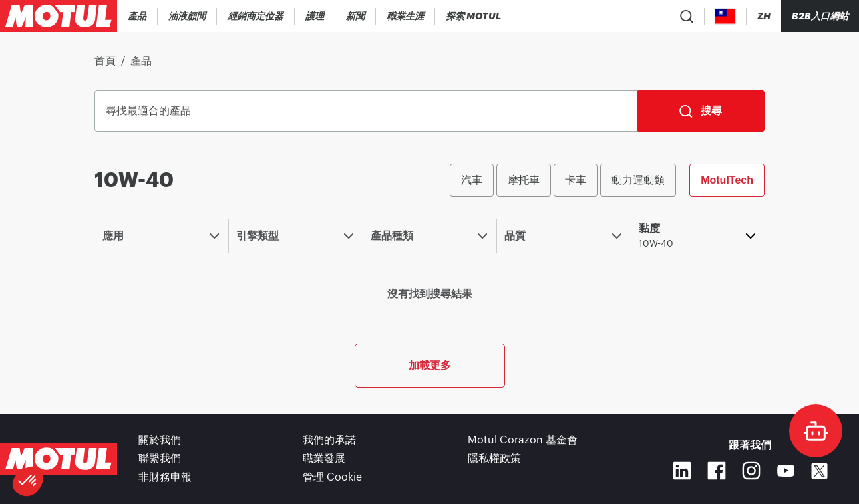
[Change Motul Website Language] (764, 16)
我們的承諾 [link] (329, 440)
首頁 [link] (105, 61)
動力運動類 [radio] (638, 180)
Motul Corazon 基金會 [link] (523, 440)
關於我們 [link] (160, 440)
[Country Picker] (726, 16)
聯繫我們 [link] (160, 459)
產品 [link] (141, 61)
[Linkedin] (682, 471)
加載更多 (430, 365)
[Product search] (687, 16)
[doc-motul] (816, 431)
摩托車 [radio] (524, 180)
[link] (315, 16)
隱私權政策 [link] (494, 459)
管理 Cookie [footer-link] (332, 477)
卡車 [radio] (576, 180)
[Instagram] (751, 471)
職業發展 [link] (324, 459)
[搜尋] (701, 111)
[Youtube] (786, 471)
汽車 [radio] (472, 180)
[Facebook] (717, 471)
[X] (819, 471)
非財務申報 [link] (165, 477)
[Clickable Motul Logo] (59, 16)
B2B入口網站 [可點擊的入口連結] (820, 16)
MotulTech (727, 180)
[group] (607, 180)
